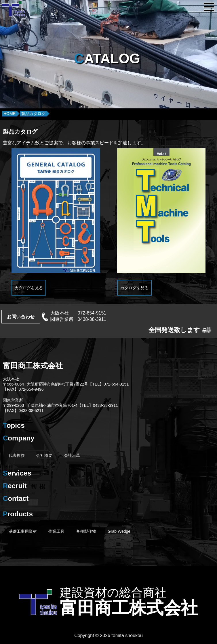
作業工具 (56, 531)
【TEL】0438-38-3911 (98, 405)
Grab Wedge (119, 531)
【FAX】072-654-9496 (23, 389)
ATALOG (107, 59)
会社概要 (44, 455)
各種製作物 (86, 531)
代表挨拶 (17, 455)
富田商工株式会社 (33, 366)
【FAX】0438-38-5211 (23, 411)
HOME (9, 114)
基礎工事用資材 (23, 531)
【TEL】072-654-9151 (108, 384)
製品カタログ (33, 114)
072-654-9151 (92, 313)
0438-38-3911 (92, 319)
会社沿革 (72, 455)
